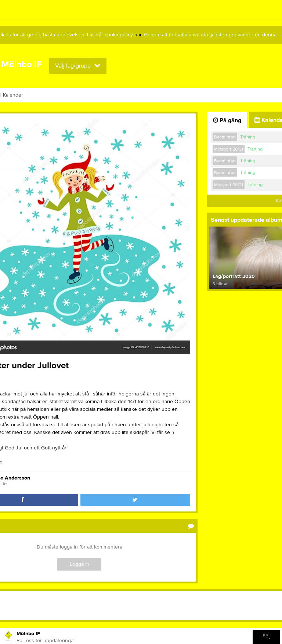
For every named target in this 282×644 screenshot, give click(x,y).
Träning (248, 137)
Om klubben (224, 95)
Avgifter (183, 95)
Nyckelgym (106, 95)
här (138, 35)
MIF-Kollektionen (57, 95)
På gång (227, 120)
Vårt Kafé (146, 95)
